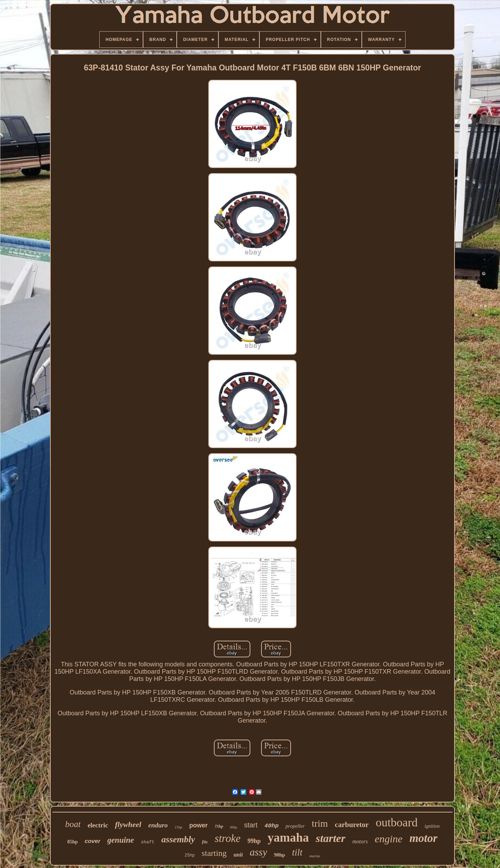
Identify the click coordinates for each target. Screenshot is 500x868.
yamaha (288, 838)
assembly (178, 839)
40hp (272, 826)
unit (238, 855)
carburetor (352, 825)
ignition (432, 826)
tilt (297, 852)
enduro (158, 825)
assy (258, 852)
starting (214, 853)
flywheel (128, 824)
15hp (178, 827)
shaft (148, 842)
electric (98, 825)
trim (320, 823)
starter (330, 838)
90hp (280, 855)
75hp (219, 826)
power (198, 825)
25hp (190, 856)
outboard (397, 822)
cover (93, 841)
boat (73, 824)
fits (205, 842)
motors (360, 841)
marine (315, 856)
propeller (295, 826)
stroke (228, 838)
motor (423, 838)
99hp (254, 841)
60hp (234, 827)
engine (389, 839)
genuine (121, 840)
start (251, 825)
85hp (73, 842)
